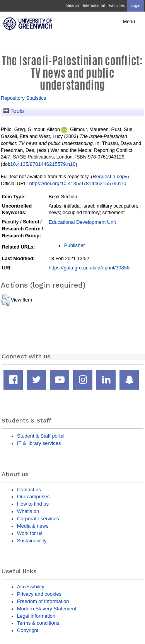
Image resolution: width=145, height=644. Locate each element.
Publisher (75, 245)
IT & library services (39, 443)
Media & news (33, 526)
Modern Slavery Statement (47, 609)
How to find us (33, 504)
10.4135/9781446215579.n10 (43, 164)
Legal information (36, 616)
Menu (129, 22)
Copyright (28, 630)
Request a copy (110, 176)
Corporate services (38, 519)
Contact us (29, 490)
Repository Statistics (23, 98)
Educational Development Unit (82, 222)
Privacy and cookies (39, 594)
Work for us (30, 533)
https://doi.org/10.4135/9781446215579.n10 (78, 183)
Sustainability (32, 541)
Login (136, 6)
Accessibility (31, 587)
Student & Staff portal (41, 436)
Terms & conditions (38, 623)
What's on (28, 511)
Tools (14, 111)
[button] (6, 300)
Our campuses (33, 497)
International (94, 6)
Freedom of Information (43, 601)
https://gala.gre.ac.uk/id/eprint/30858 (89, 268)
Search (72, 6)
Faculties (117, 6)
